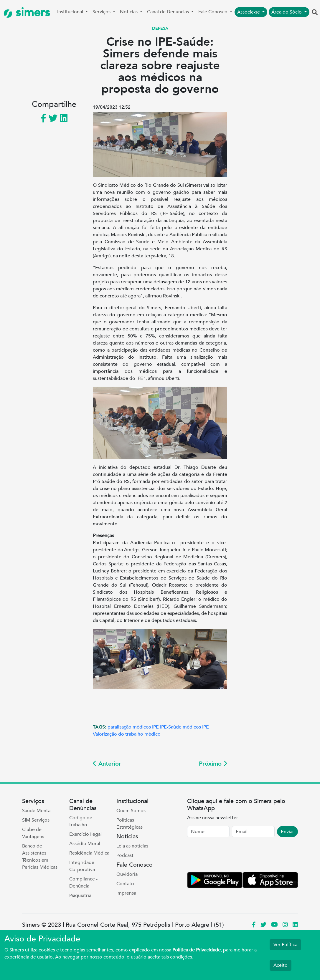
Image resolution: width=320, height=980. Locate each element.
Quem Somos (131, 811)
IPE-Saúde (171, 727)
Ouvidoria (127, 874)
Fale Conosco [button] (213, 12)
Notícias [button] (129, 12)
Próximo (213, 764)
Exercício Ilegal (85, 834)
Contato (125, 884)
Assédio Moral (85, 844)
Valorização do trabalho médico (127, 734)
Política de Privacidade (197, 950)
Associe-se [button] (249, 12)
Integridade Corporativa (82, 866)
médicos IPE (196, 727)
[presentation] (232, 856)
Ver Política (285, 945)
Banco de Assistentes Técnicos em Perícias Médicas (40, 857)
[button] (315, 13)
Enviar (287, 832)
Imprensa (126, 893)
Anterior (107, 764)
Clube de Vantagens (33, 833)
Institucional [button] (71, 12)
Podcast (125, 855)
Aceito (281, 965)
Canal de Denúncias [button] (169, 12)
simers (27, 13)
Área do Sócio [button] (287, 12)
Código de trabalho (81, 821)
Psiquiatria (80, 895)
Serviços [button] (102, 12)
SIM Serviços (36, 820)
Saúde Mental (37, 811)
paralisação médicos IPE (133, 727)
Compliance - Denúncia (83, 883)
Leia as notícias (132, 846)
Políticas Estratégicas (130, 824)
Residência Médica (89, 853)
